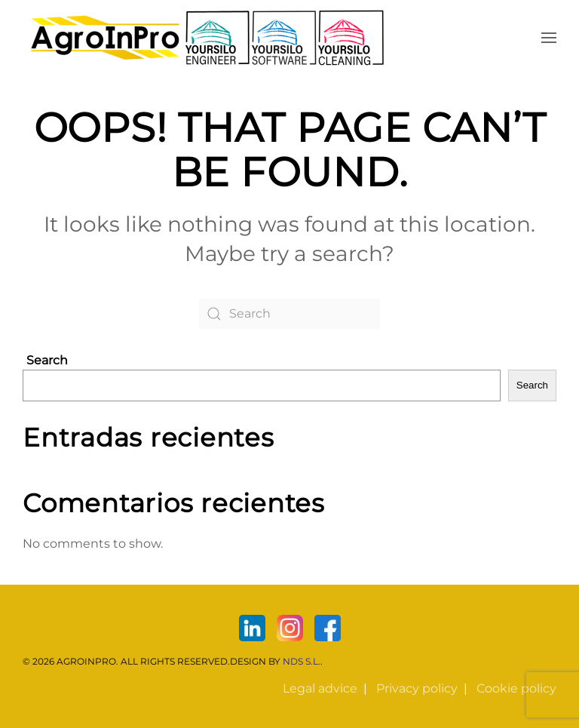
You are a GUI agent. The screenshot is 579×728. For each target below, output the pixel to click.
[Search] (289, 314)
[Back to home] (207, 38)
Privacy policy (417, 688)
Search (47, 360)
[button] (549, 38)
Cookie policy (516, 688)
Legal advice (320, 688)
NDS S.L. (302, 661)
